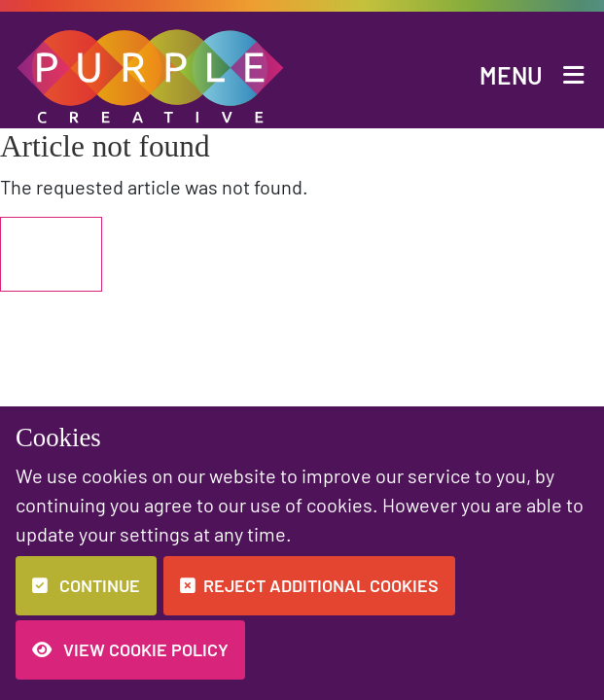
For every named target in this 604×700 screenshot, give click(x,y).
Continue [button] (86, 585)
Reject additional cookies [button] (309, 585)
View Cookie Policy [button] (130, 649)
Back (51, 254)
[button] (151, 73)
